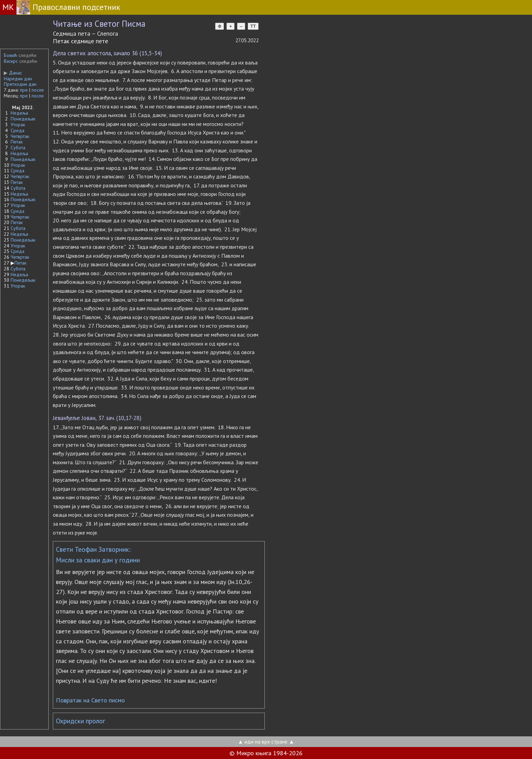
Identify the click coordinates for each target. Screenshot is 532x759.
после (38, 90)
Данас (13, 73)
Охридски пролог (81, 721)
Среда (17, 130)
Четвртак (20, 136)
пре (24, 90)
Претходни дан (20, 84)
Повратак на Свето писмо (90, 700)
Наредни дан (18, 79)
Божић (10, 55)
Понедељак (23, 119)
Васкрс (11, 61)
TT (253, 26)
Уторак (18, 125)
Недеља (19, 113)
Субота (18, 148)
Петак (17, 142)
